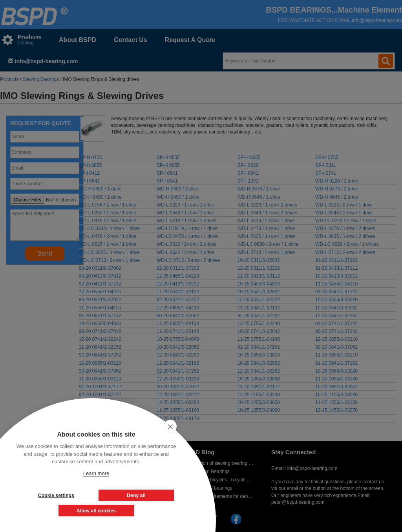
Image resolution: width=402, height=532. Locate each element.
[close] (170, 426)
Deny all (136, 495)
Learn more (96, 473)
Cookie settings (56, 495)
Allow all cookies (96, 511)
